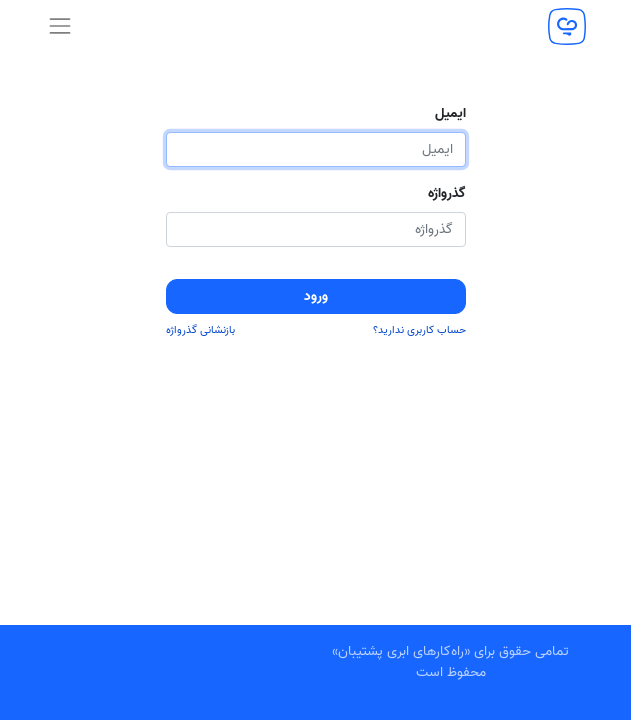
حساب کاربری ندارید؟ (419, 330)
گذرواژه (447, 193)
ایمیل (450, 113)
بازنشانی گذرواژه (200, 330)
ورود (316, 296)
